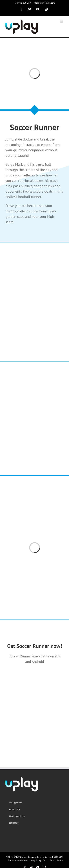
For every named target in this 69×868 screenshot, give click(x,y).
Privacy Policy (35, 860)
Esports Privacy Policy (53, 860)
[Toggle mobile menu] (62, 21)
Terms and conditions (17, 860)
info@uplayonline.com (44, 3)
